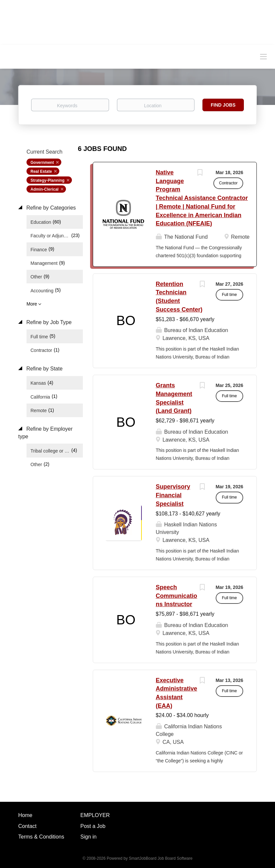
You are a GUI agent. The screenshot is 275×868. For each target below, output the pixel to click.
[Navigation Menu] (263, 56)
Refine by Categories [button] (50, 208)
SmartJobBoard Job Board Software (161, 858)
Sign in (89, 837)
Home (25, 815)
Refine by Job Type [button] (48, 322)
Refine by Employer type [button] (45, 433)
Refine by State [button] (44, 369)
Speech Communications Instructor (176, 596)
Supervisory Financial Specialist (173, 495)
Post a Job (93, 826)
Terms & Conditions (41, 837)
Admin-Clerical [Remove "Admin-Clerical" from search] (45, 189)
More (32, 304)
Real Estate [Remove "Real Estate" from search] (41, 171)
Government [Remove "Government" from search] (42, 163)
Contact (27, 826)
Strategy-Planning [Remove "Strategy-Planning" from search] (48, 180)
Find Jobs (223, 105)
